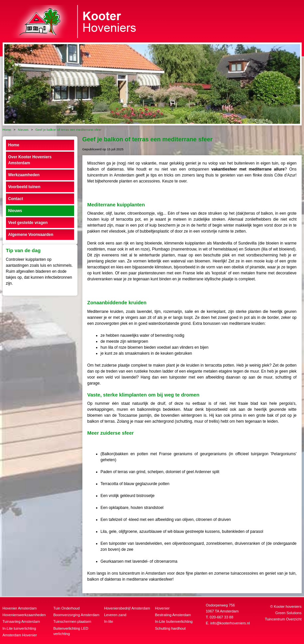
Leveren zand (115, 615)
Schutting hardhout (170, 628)
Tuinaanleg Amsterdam (21, 621)
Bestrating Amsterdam (173, 615)
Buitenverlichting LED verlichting (71, 631)
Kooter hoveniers (288, 607)
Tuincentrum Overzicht (283, 619)
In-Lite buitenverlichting (174, 621)
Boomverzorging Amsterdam (77, 615)
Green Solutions (289, 613)
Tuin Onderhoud (67, 608)
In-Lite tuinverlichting (19, 628)
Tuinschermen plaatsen (72, 621)
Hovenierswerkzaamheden (24, 615)
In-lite (109, 621)
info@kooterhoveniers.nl (230, 623)
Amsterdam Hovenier (20, 635)
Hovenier (162, 608)
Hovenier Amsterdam (20, 608)
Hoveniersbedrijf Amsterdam (127, 608)
